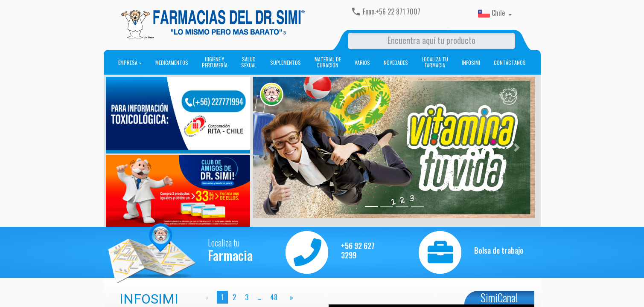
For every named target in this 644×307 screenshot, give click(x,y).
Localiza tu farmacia (435, 62)
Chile (492, 14)
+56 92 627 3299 (358, 251)
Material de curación (328, 62)
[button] (272, 148)
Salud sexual (249, 62)
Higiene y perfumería (215, 62)
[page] (290, 297)
